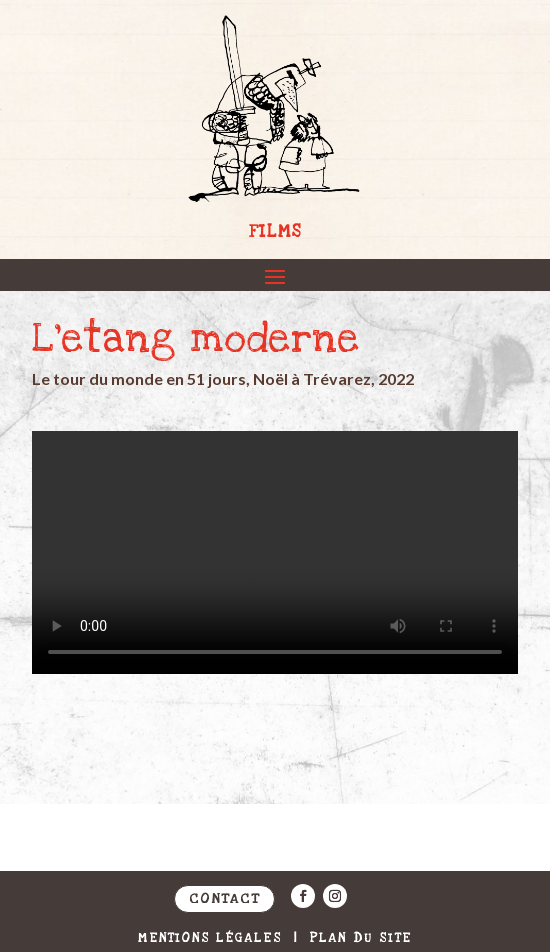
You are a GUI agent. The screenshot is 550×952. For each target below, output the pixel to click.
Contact (224, 899)
